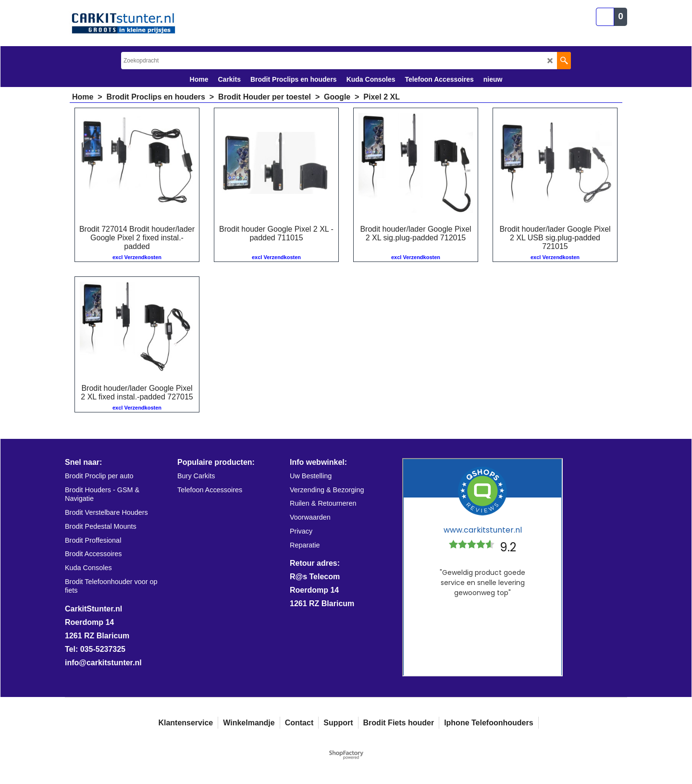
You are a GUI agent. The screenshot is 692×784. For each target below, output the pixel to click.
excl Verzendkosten (137, 257)
